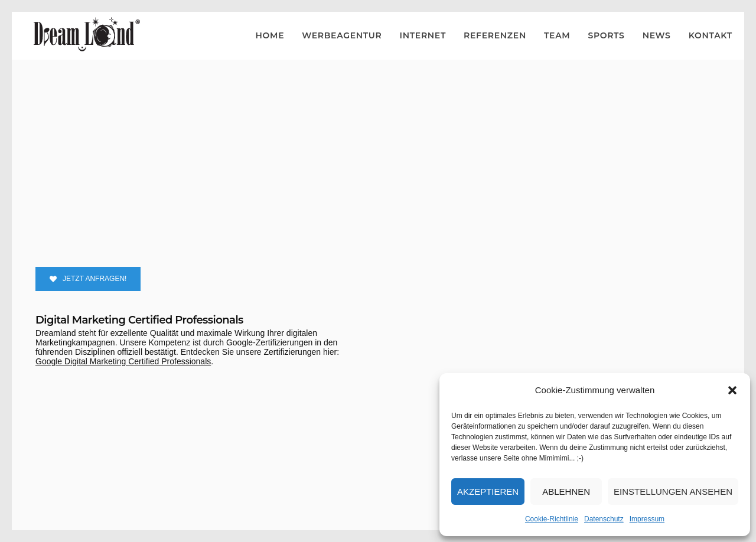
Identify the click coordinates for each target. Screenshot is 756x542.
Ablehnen (566, 492)
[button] (732, 390)
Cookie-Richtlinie (552, 519)
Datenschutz (604, 519)
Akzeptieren (488, 492)
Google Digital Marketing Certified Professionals (123, 361)
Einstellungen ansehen (673, 492)
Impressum (647, 519)
